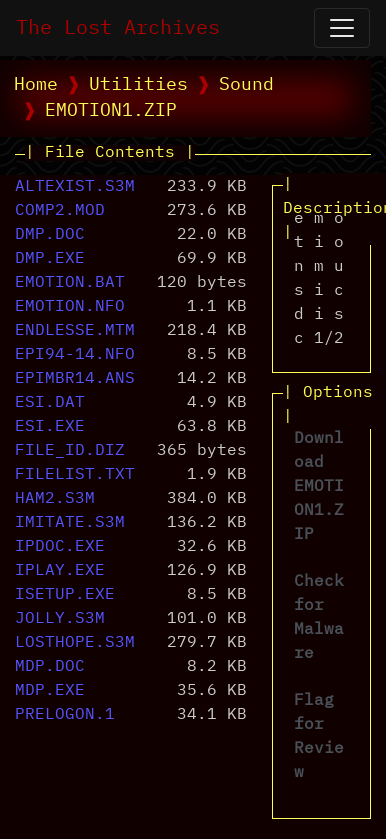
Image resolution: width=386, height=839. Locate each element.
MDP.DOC (50, 667)
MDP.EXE (50, 691)
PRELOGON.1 (65, 715)
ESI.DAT (50, 403)
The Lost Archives (118, 28)
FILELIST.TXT (75, 475)
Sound (246, 85)
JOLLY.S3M (60, 619)
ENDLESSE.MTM (75, 331)
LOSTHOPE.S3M (75, 643)
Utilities (138, 85)
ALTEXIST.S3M (75, 187)
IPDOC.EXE (60, 547)
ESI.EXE (50, 427)
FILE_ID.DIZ (70, 451)
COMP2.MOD (60, 211)
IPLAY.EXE (60, 571)
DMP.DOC (50, 235)
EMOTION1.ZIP (111, 111)
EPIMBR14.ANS (75, 379)
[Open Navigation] (342, 28)
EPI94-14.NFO (75, 355)
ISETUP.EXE (65, 595)
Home (36, 85)
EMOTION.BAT (70, 283)
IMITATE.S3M (70, 523)
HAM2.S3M (55, 499)
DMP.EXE (50, 259)
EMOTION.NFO (70, 307)
